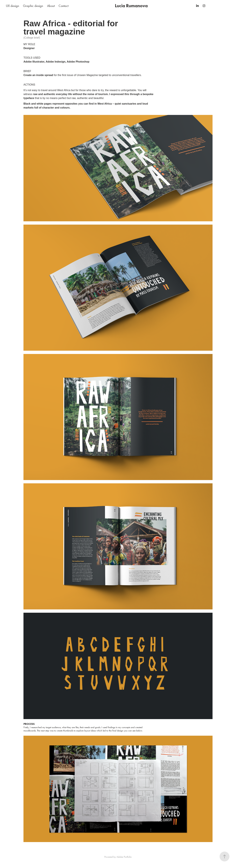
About (51, 6)
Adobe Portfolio (124, 857)
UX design (12, 6)
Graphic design (33, 6)
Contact (64, 6)
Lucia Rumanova (131, 6)
